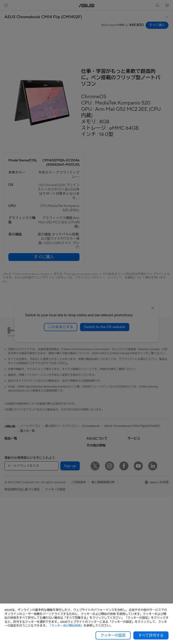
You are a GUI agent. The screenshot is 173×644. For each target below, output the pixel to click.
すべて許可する (151, 635)
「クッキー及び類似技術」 (66, 626)
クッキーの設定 (113, 635)
